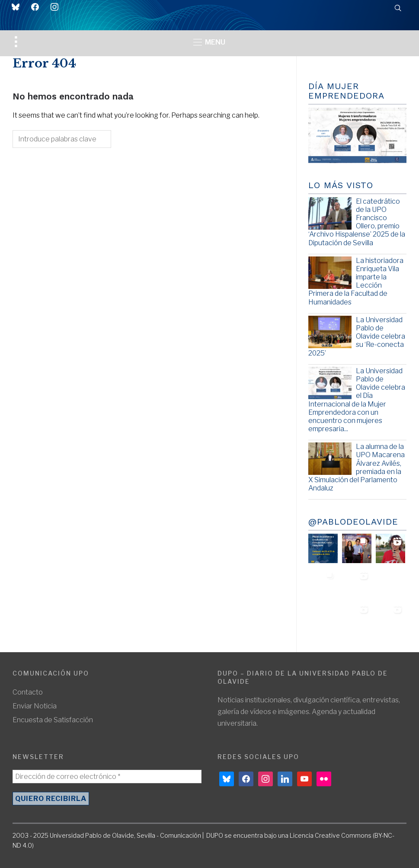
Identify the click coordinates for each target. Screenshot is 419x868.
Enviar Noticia (35, 706)
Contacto (28, 692)
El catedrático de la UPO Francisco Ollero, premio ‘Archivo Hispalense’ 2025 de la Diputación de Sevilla (357, 222)
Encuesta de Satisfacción (53, 720)
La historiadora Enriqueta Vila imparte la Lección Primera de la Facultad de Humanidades (356, 281)
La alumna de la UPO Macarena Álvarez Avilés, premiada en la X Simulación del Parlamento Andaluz (357, 467)
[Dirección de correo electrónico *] (107, 777)
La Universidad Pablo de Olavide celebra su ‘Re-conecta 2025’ (357, 336)
